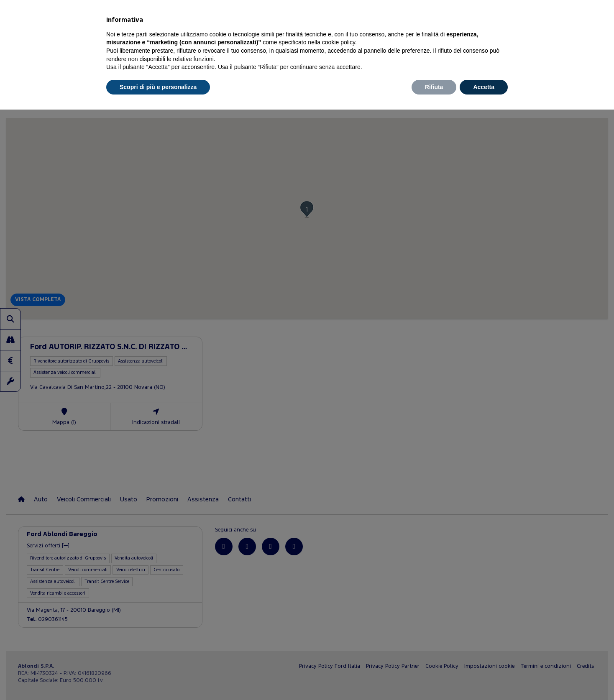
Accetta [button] (484, 87)
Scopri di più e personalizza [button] (158, 87)
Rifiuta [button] (434, 87)
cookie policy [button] (339, 42)
